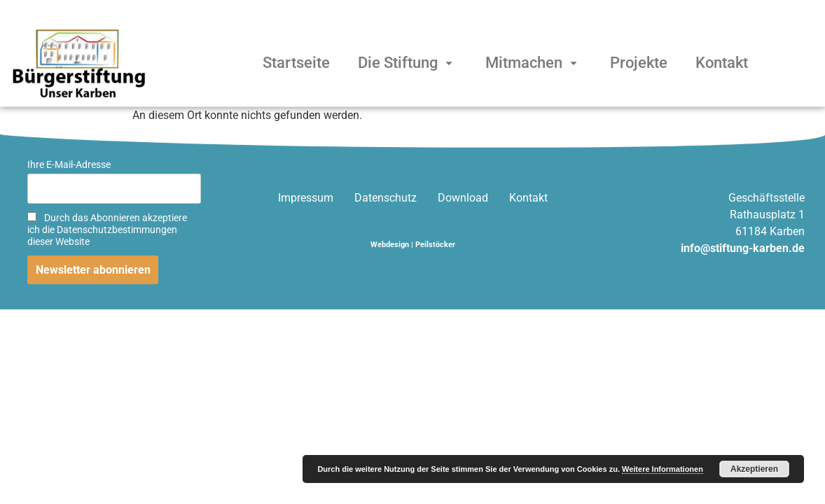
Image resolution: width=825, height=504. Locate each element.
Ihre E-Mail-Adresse (69, 165)
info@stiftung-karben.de (743, 248)
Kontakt (722, 63)
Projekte (639, 63)
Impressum (306, 198)
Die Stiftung (408, 63)
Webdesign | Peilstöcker (413, 245)
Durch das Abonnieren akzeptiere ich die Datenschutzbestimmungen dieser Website (107, 230)
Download (463, 198)
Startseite (296, 63)
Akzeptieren (754, 469)
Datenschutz (386, 198)
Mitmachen (534, 63)
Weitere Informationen (663, 469)
